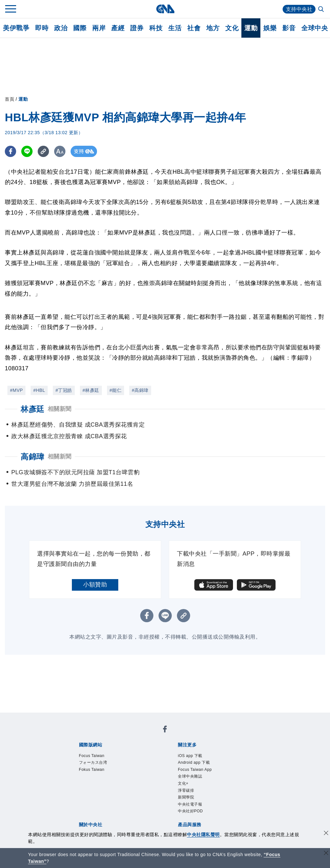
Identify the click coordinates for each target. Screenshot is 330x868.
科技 (156, 28)
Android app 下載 (125, 753)
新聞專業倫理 (191, 779)
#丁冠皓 (64, 390)
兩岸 (99, 28)
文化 (232, 28)
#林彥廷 (91, 390)
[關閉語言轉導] (326, 854)
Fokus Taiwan (164, 735)
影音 (289, 28)
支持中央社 (299, 9)
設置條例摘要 (155, 779)
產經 (118, 28)
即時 (42, 28)
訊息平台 (150, 805)
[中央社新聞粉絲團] (68, 718)
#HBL (39, 390)
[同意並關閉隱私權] (326, 834)
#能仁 (116, 390)
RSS (251, 805)
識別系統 (102, 779)
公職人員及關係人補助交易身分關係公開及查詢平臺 (188, 822)
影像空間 (126, 805)
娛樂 (270, 28)
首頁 (10, 99)
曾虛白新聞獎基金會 (93, 822)
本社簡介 (78, 779)
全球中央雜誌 (216, 753)
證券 (137, 28)
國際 (80, 28)
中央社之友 (230, 805)
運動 (251, 28)
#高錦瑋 (140, 390)
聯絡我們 (90, 787)
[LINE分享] (27, 151)
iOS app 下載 (84, 753)
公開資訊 (126, 779)
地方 (213, 28)
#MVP (16, 390)
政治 (61, 28)
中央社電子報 (120, 761)
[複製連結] (43, 151)
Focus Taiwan (85, 735)
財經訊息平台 (179, 805)
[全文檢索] (322, 10)
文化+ (242, 753)
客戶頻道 (102, 805)
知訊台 (206, 805)
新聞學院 (90, 761)
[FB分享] (10, 151)
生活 (175, 28)
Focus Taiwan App (173, 753)
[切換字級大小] (60, 151)
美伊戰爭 (16, 28)
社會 (194, 28)
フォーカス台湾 (124, 735)
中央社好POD (156, 761)
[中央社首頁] (165, 9)
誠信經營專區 (227, 779)
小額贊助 (95, 585)
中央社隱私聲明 (203, 835)
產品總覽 (78, 805)
